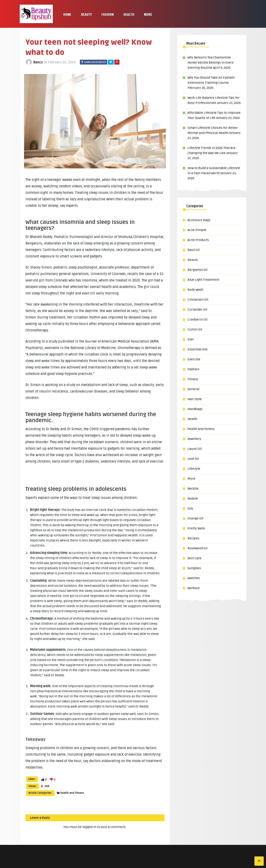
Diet (191, 339)
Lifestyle (194, 469)
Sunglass (194, 568)
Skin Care (194, 558)
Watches (194, 578)
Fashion (108, 14)
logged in (89, 827)
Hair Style (195, 399)
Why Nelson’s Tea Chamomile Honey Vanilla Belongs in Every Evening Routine (211, 63)
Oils (190, 508)
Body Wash (195, 290)
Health (129, 14)
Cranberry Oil (197, 320)
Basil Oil (194, 250)
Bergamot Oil (197, 270)
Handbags (195, 409)
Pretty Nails (196, 528)
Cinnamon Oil (198, 300)
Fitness (193, 379)
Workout (194, 588)
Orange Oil (195, 518)
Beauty (86, 14)
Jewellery (194, 439)
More (148, 14)
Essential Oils (198, 349)
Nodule (193, 499)
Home (67, 14)
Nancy (38, 62)
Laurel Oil (195, 449)
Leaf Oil (193, 459)
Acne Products (198, 240)
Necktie (193, 489)
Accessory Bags (199, 220)
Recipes (193, 538)
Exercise (194, 359)
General (193, 389)
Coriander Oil (197, 310)
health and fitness (72, 793)
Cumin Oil (195, 329)
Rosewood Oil (197, 548)
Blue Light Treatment (203, 280)
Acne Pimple (197, 230)
